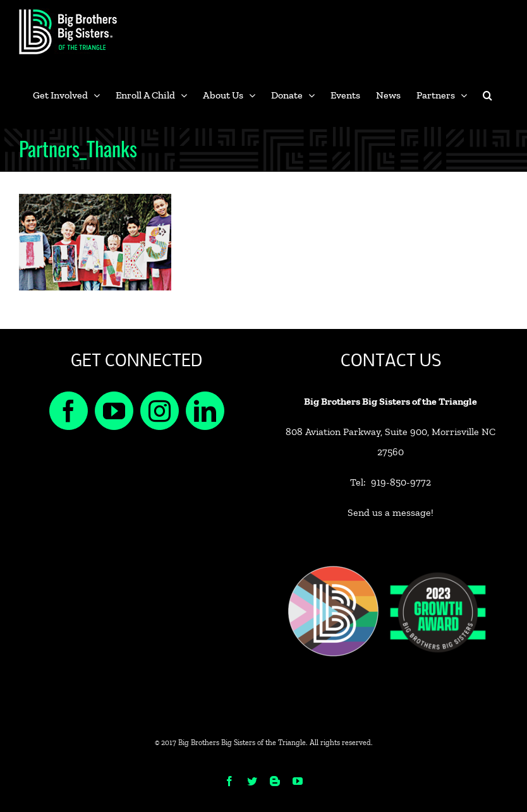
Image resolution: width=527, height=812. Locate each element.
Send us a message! (391, 512)
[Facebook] (69, 411)
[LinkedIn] (205, 411)
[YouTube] (114, 411)
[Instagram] (160, 411)
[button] (488, 95)
